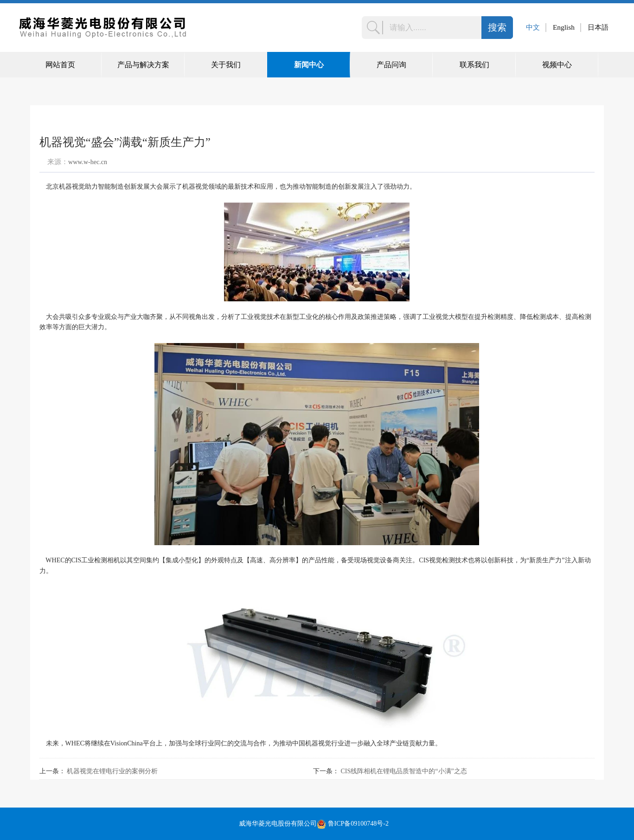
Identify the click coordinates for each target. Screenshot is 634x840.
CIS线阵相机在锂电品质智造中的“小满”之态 (404, 771)
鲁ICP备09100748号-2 (358, 824)
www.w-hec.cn (88, 162)
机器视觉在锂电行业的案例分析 (112, 771)
